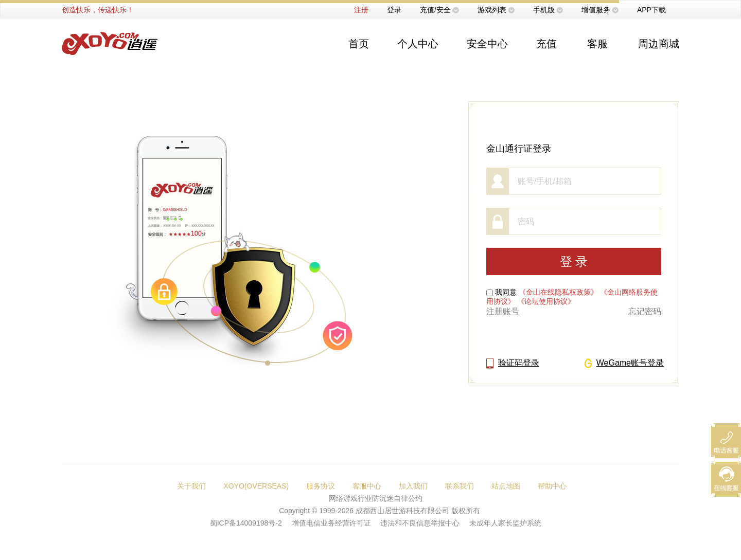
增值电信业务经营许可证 (331, 523)
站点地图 (506, 486)
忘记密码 (645, 311)
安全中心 (487, 44)
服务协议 (321, 486)
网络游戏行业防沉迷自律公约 (376, 498)
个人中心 (418, 44)
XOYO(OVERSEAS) (256, 486)
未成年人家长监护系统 (505, 523)
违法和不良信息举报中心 (420, 523)
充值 (546, 44)
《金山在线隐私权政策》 (558, 292)
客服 (597, 44)
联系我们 (460, 486)
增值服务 (596, 10)
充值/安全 (435, 10)
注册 (361, 10)
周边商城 (659, 44)
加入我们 (413, 486)
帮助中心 (552, 486)
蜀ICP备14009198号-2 (246, 523)
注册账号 (503, 311)
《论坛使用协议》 (546, 301)
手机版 (544, 10)
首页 (359, 44)
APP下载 (651, 10)
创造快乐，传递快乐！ (98, 10)
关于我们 (191, 486)
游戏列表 (492, 10)
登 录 (574, 261)
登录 (394, 10)
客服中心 (367, 486)
